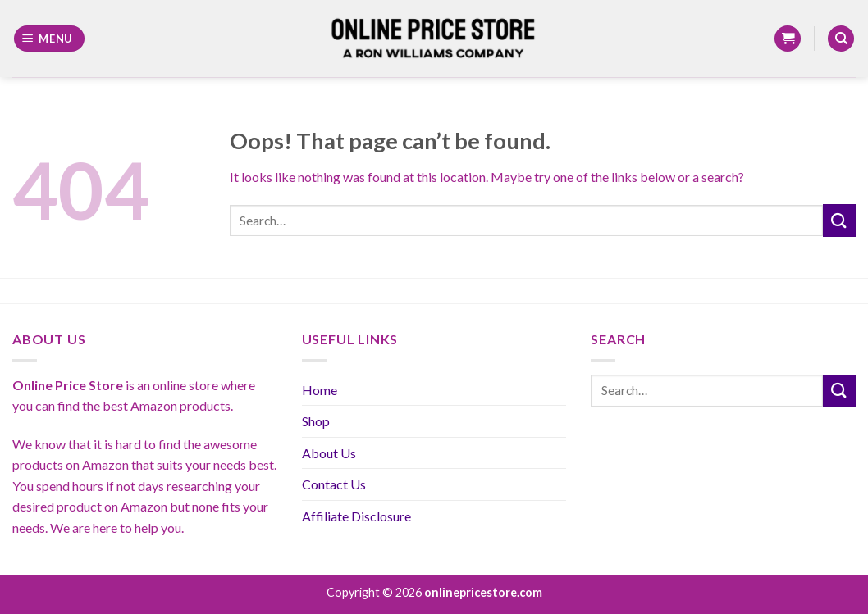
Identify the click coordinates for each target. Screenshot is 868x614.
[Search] (841, 39)
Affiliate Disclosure (356, 516)
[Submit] (839, 220)
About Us (329, 453)
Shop (316, 421)
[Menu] (50, 39)
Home (320, 390)
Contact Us (334, 484)
